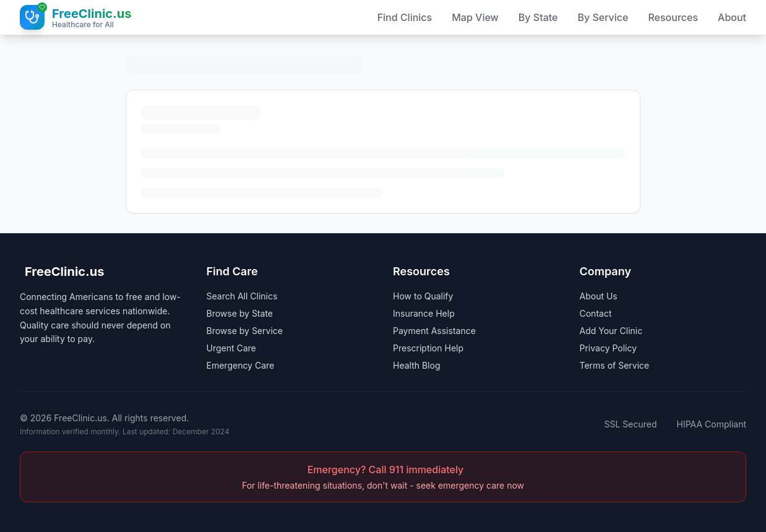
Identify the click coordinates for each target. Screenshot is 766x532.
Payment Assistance (434, 331)
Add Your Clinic (611, 331)
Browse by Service (245, 331)
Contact (596, 313)
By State (538, 17)
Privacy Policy (609, 348)
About (732, 17)
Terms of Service (615, 365)
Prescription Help (428, 348)
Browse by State (240, 313)
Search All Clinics (242, 296)
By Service (603, 17)
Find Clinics (405, 17)
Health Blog (417, 365)
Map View (475, 17)
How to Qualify (423, 296)
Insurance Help (424, 313)
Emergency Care (241, 365)
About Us (599, 296)
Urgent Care (231, 348)
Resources (673, 17)
